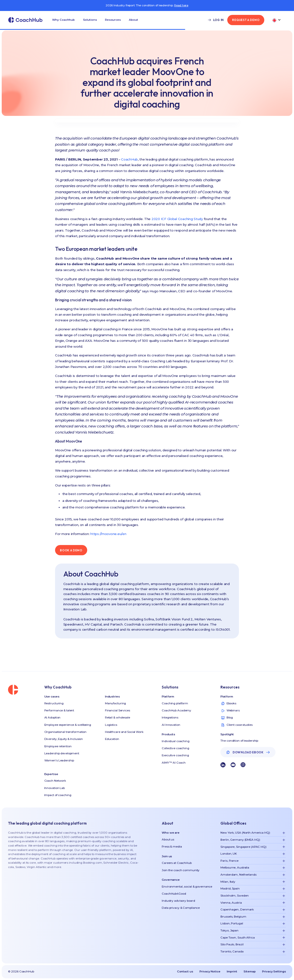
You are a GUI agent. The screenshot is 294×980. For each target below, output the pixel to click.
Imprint (232, 971)
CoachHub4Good (174, 894)
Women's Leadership (59, 760)
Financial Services (118, 710)
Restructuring (54, 703)
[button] (63, 20)
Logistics (111, 725)
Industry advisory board (178, 901)
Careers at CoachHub (177, 863)
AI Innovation (171, 725)
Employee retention (58, 746)
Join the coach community (181, 870)
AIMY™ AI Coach (174, 763)
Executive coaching (175, 755)
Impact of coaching (58, 795)
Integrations (170, 717)
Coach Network (55, 781)
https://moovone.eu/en (108, 534)
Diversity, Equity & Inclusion (64, 739)
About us (168, 839)
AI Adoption (52, 717)
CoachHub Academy (176, 710)
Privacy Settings (274, 971)
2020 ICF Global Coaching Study (177, 219)
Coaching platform (175, 703)
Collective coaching (175, 748)
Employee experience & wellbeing (68, 725)
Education (112, 739)
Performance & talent (59, 710)
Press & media (172, 847)
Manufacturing (115, 703)
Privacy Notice (210, 971)
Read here (181, 5)
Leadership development (62, 753)
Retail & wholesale (118, 717)
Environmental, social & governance (187, 887)
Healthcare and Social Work (124, 732)
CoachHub (129, 159)
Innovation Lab (55, 788)
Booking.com (93, 863)
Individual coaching (176, 741)
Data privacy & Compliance (181, 908)
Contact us (185, 971)
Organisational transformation (66, 732)
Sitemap (250, 971)
